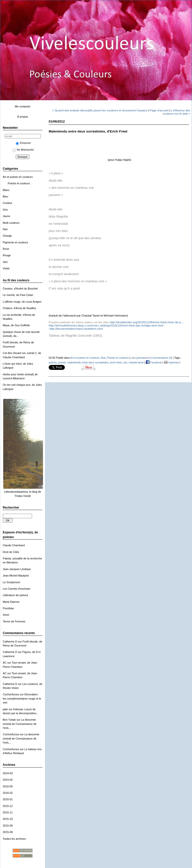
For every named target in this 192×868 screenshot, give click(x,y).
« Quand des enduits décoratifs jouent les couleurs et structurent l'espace (100, 110)
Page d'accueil (159, 110)
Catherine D (10, 642)
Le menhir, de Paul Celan (18, 295)
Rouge (7, 255)
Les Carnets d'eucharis (17, 589)
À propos (23, 117)
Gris (5, 210)
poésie (62, 362)
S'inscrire (23, 143)
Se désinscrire (23, 150)
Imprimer (171, 362)
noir (125, 362)
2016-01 (8, 799)
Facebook (154, 362)
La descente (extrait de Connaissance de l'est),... (20, 724)
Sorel (6, 615)
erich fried (115, 362)
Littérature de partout (15, 595)
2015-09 (8, 826)
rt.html (106, 325)
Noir (5, 229)
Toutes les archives (14, 839)
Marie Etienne (11, 602)
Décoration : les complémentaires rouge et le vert (22, 698)
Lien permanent (140, 358)
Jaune (6, 216)
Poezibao (8, 608)
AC (5, 663)
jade (5, 709)
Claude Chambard (14, 545)
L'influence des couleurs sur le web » (176, 112)
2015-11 (8, 812)
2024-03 (8, 773)
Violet (6, 268)
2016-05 (8, 786)
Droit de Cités (11, 552)
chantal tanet (136, 362)
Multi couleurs (11, 223)
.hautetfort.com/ (76, 329)
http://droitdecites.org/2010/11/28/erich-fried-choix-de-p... (147, 322)
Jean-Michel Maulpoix (16, 576)
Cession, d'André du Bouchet (20, 289)
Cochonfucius (11, 694)
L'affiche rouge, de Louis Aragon (22, 302)
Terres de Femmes (14, 621)
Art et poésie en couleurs (18, 177)
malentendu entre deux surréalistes (88, 362)
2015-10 (8, 819)
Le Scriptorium (11, 582)
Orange (7, 236)
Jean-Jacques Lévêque (17, 569)
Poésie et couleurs (19, 183)
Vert (5, 262)
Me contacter (22, 106)
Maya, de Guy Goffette (16, 325)
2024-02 (8, 780)
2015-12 (8, 806)
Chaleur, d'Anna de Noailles (19, 308)
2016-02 (8, 793)
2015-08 (8, 832)
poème (53, 362)
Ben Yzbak (9, 720)
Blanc (6, 190)
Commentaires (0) (162, 358)
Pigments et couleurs (15, 242)
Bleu (5, 196)
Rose (6, 249)
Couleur (7, 203)
